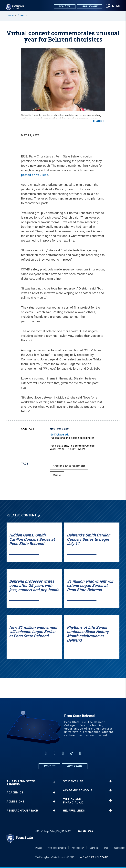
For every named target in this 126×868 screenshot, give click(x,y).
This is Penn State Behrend (21, 783)
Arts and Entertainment (69, 466)
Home (10, 15)
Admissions (16, 802)
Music (57, 475)
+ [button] (54, 782)
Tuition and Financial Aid (73, 801)
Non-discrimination (57, 848)
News (21, 15)
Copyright (94, 848)
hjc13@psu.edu (60, 434)
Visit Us (64, 6)
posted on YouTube (35, 175)
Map (106, 848)
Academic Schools (78, 790)
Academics (15, 793)
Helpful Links (74, 811)
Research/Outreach (22, 811)
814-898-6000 (85, 831)
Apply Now (89, 6)
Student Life (73, 781)
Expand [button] (97, 121)
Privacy (39, 848)
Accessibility (78, 848)
